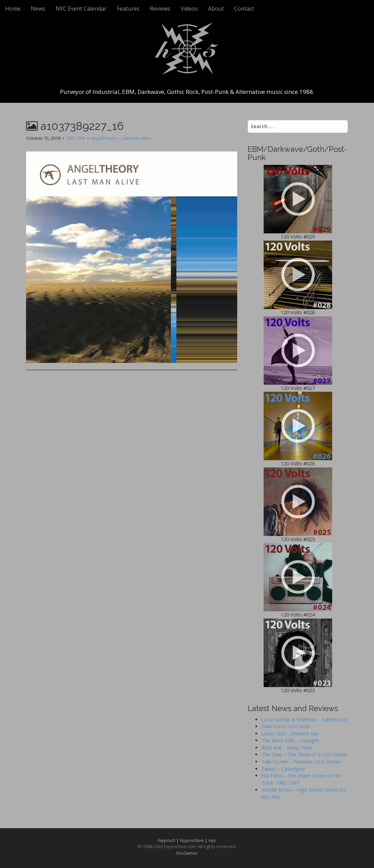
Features (128, 9)
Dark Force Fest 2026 (285, 726)
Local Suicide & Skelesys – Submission (304, 719)
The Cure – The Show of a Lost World (304, 754)
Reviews (160, 9)
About (216, 9)
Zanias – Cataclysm (283, 769)
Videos (189, 9)
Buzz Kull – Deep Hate (287, 748)
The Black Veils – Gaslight (290, 740)
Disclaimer (187, 853)
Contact (244, 9)
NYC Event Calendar (81, 9)
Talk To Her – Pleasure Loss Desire (301, 762)
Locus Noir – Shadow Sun (290, 733)
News (38, 9)
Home (13, 9)
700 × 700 (76, 138)
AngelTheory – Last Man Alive (121, 138)
